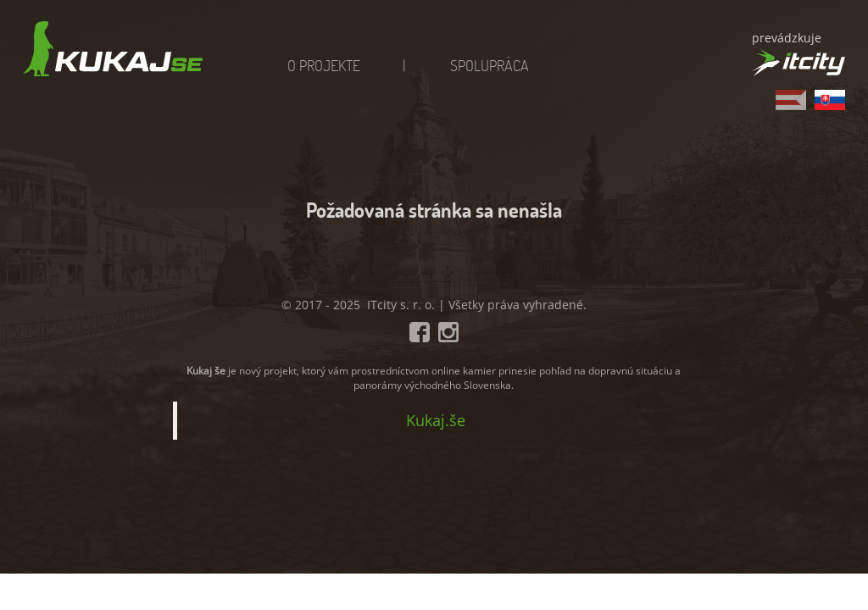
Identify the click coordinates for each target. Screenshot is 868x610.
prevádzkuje (787, 38)
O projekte (324, 65)
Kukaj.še (436, 420)
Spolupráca (490, 65)
